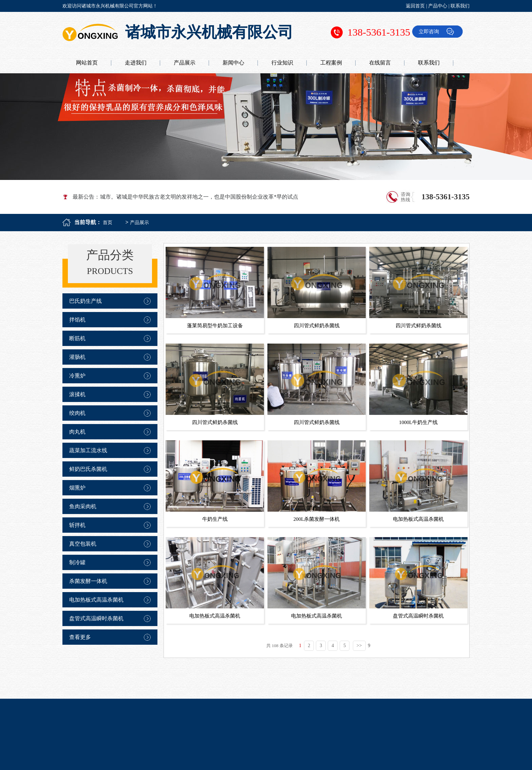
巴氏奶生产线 (85, 301)
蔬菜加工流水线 (88, 450)
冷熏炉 (77, 376)
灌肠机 (77, 357)
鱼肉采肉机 (83, 506)
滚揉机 (77, 394)
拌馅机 (77, 320)
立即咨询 (429, 32)
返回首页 (415, 6)
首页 (108, 223)
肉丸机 (77, 432)
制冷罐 (77, 562)
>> (359, 646)
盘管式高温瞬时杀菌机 (96, 618)
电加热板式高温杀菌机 (96, 600)
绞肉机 (77, 413)
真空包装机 (83, 544)
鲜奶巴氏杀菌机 (88, 469)
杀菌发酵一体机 (88, 581)
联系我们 (460, 6)
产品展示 (139, 223)
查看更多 (80, 637)
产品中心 (438, 6)
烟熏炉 (77, 488)
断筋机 (77, 338)
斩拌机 (77, 525)
